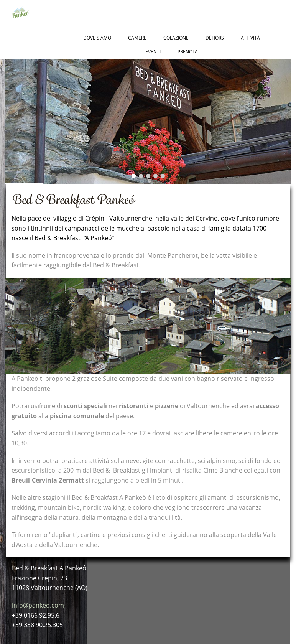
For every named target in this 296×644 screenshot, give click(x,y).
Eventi (153, 52)
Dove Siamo (97, 38)
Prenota (188, 52)
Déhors (215, 38)
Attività (250, 38)
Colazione (176, 38)
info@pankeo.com (38, 605)
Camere (137, 38)
